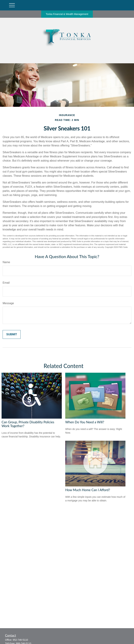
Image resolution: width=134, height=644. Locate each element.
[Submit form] (12, 334)
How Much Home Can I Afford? (88, 490)
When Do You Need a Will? (85, 422)
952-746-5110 (20, 640)
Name (6, 262)
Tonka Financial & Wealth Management (67, 14)
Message (8, 303)
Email (6, 283)
